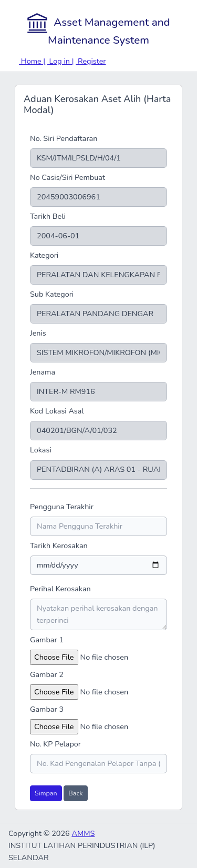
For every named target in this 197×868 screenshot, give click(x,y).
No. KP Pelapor (55, 744)
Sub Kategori (52, 294)
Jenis (38, 333)
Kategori (44, 255)
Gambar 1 (47, 640)
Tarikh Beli (48, 216)
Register (91, 61)
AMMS (83, 833)
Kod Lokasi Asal (57, 411)
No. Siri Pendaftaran (64, 138)
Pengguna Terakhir (62, 507)
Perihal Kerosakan (60, 589)
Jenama (43, 372)
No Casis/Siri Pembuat (68, 177)
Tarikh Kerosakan (59, 546)
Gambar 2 (47, 674)
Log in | (61, 61)
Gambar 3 (47, 709)
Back (75, 793)
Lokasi (41, 450)
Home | (32, 61)
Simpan (46, 793)
